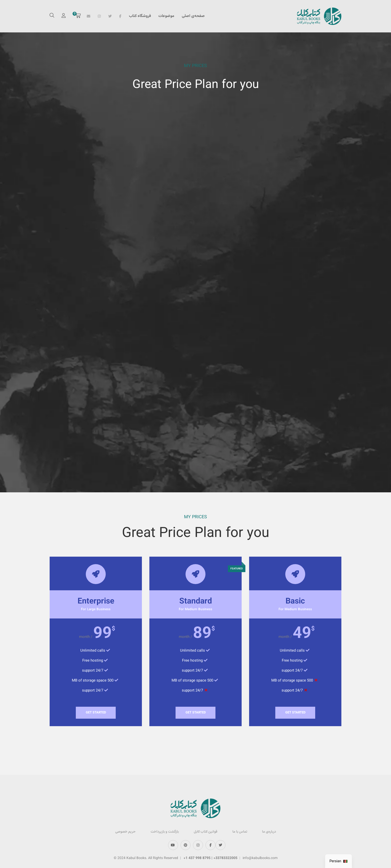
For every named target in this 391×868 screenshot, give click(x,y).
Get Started (295, 713)
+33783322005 (225, 858)
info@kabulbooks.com (260, 858)
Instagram (99, 16)
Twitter (110, 16)
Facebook (120, 16)
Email (89, 16)
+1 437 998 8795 (197, 858)
